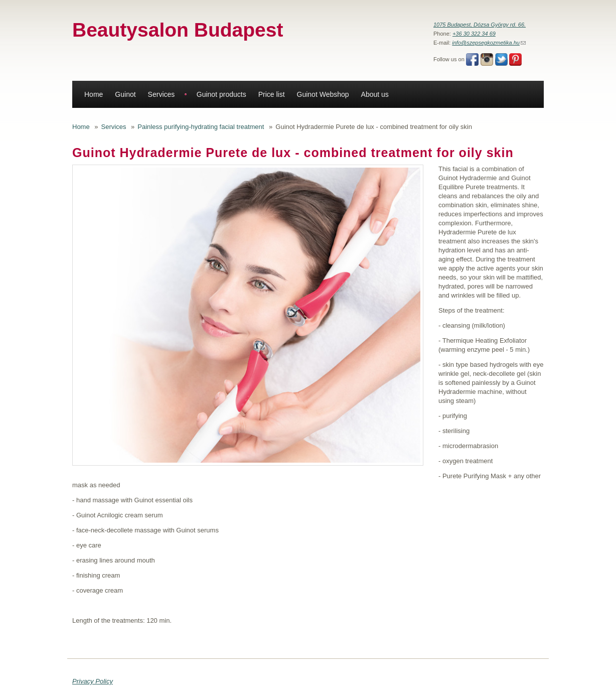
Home (94, 94)
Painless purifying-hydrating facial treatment (201, 127)
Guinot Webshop (323, 94)
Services (162, 94)
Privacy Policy (93, 681)
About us (375, 94)
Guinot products (221, 94)
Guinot (125, 94)
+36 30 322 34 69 (474, 34)
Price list (272, 94)
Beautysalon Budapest (178, 30)
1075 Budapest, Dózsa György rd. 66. (480, 25)
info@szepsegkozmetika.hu (489, 43)
